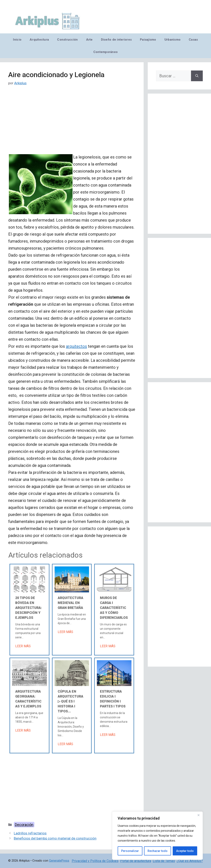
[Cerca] (198, 815)
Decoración (24, 825)
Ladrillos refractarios (30, 833)
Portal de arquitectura (136, 861)
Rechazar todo (158, 851)
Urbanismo (172, 40)
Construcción (67, 40)
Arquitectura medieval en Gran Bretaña (70, 603)
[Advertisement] (72, 123)
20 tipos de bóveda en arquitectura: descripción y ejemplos (29, 608)
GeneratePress (59, 861)
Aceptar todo (185, 851)
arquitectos (76, 346)
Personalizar (130, 851)
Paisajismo (148, 40)
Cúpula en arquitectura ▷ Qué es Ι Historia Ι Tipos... (70, 701)
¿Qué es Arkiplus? (190, 861)
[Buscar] (197, 76)
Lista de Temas (164, 861)
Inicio (17, 40)
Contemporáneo (106, 52)
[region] (157, 836)
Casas (193, 40)
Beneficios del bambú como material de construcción (55, 838)
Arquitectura (39, 40)
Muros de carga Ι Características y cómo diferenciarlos (114, 608)
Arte (89, 40)
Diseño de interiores (116, 40)
